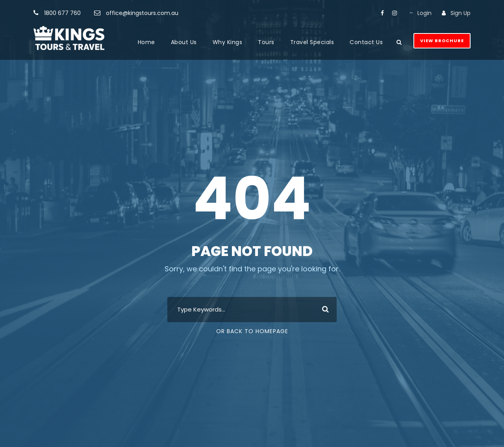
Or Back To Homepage (252, 331)
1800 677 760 (62, 13)
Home (146, 42)
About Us (184, 42)
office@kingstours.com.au (142, 13)
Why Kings (228, 42)
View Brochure (442, 41)
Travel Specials (312, 42)
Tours (266, 42)
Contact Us (366, 42)
